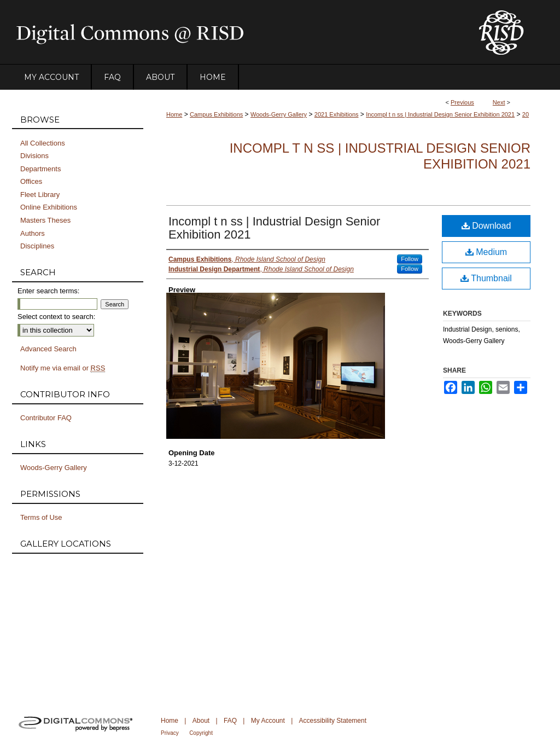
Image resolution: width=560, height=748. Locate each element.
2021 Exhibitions (337, 114)
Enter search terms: (48, 291)
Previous (462, 102)
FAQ (230, 721)
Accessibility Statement (333, 721)
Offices (31, 181)
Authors (33, 233)
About (201, 721)
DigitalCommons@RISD (236, 32)
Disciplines (37, 246)
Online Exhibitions (49, 207)
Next (499, 102)
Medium (486, 252)
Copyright (201, 733)
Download (486, 226)
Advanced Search (48, 349)
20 (526, 114)
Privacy (170, 733)
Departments (40, 169)
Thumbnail (486, 278)
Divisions (34, 156)
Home (174, 114)
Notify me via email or (63, 368)
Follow (410, 259)
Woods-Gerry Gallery (279, 114)
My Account (268, 721)
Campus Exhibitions (216, 114)
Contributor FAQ (46, 418)
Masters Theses (45, 220)
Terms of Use (41, 517)
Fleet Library (40, 195)
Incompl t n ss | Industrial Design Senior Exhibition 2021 (440, 114)
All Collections (43, 143)
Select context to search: (56, 317)
